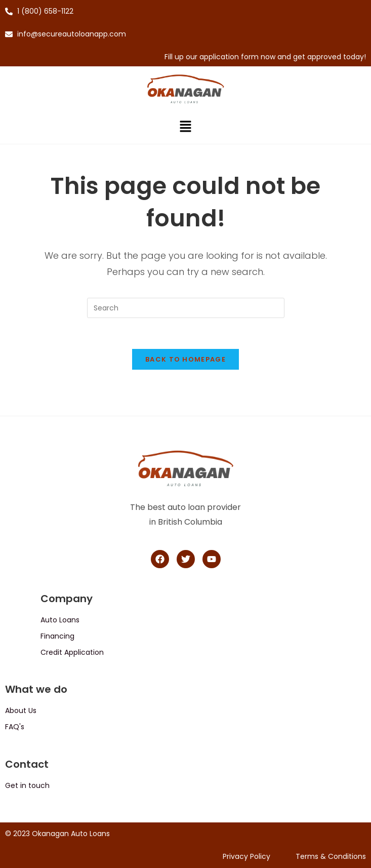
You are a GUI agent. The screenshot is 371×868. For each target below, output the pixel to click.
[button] (185, 128)
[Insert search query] (186, 308)
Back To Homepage (186, 359)
